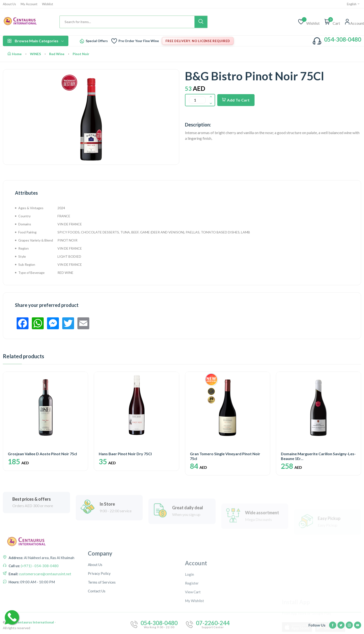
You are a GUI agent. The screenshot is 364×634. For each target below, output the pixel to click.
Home (15, 54)
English (353, 4)
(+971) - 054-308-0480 (39, 599)
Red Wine (57, 54)
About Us (9, 4)
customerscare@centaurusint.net (45, 607)
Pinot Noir (81, 54)
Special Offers (97, 41)
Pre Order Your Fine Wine (139, 41)
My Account (29, 4)
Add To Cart (236, 100)
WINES (35, 54)
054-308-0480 (343, 39)
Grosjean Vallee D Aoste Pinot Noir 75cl (42, 454)
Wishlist (47, 4)
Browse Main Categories (36, 41)
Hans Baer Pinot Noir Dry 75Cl (125, 454)
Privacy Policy (99, 623)
